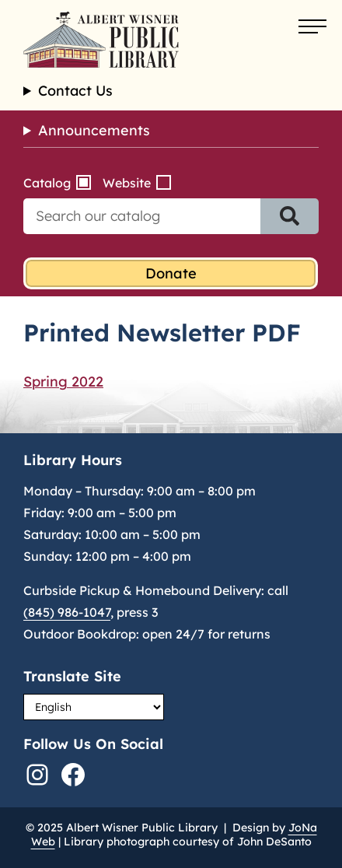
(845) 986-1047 (67, 612)
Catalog (47, 183)
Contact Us (75, 91)
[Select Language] (94, 707)
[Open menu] (312, 27)
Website (127, 183)
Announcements (94, 130)
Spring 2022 (63, 381)
